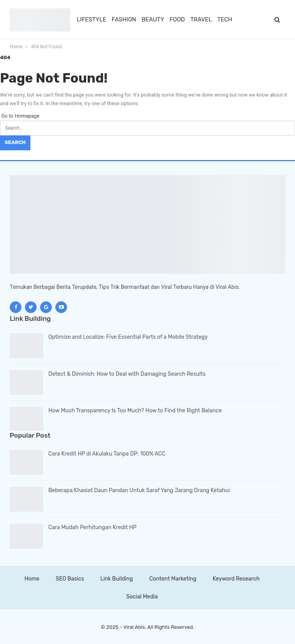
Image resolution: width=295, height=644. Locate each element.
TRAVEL (201, 19)
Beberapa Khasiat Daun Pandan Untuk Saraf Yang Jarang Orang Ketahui (139, 490)
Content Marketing (173, 579)
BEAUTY (153, 19)
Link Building (117, 579)
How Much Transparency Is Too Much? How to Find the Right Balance (135, 411)
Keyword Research (236, 579)
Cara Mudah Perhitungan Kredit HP (92, 527)
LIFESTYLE (92, 19)
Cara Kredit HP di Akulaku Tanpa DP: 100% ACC (107, 454)
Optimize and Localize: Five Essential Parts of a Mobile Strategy (128, 337)
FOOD (177, 19)
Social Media (142, 597)
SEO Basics (70, 579)
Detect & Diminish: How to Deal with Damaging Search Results (127, 374)
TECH (225, 19)
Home (32, 579)
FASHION (124, 19)
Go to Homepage (20, 116)
